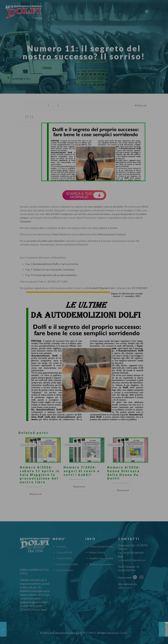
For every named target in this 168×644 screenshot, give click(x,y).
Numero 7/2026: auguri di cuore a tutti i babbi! (82, 471)
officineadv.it (125, 588)
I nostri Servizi (64, 558)
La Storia (61, 547)
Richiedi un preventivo (101, 564)
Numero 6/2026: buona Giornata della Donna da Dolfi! (124, 473)
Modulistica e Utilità (67, 564)
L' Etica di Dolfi (64, 552)
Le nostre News (65, 570)
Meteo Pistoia (97, 552)
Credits (124, 633)
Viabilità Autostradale (101, 558)
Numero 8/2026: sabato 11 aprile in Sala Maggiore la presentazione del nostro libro (40, 475)
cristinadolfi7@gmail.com (132, 560)
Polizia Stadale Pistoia (101, 547)
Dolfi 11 (42, 282)
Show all (140, 105)
